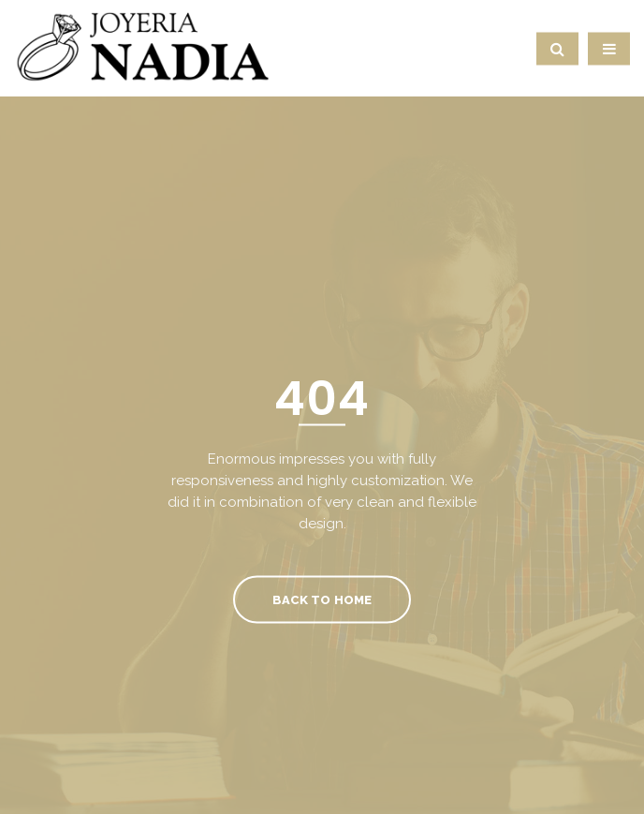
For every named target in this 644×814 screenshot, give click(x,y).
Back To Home (322, 599)
